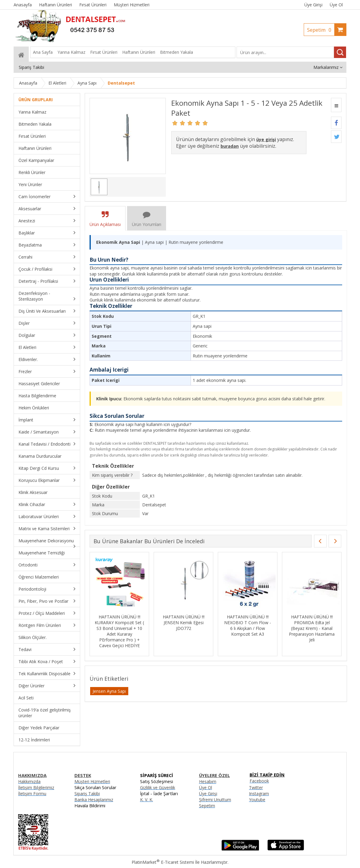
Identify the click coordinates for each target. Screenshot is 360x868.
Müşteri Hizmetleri (92, 781)
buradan (230, 146)
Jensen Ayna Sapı (109, 691)
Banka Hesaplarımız (94, 800)
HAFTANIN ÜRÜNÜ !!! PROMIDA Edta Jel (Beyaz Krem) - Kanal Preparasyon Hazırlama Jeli (312, 628)
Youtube (257, 800)
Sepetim (321, 30)
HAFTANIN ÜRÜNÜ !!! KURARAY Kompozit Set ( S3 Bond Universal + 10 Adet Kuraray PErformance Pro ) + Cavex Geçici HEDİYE (119, 631)
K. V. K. (147, 800)
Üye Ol (336, 5)
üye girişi (266, 139)
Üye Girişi (313, 5)
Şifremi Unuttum (215, 800)
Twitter (256, 787)
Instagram (259, 794)
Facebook (259, 781)
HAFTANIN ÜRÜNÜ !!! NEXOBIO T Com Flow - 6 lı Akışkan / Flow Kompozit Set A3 (248, 625)
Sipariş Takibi (87, 794)
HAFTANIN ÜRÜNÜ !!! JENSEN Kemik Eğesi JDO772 (184, 623)
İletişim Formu (32, 794)
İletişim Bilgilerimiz (36, 787)
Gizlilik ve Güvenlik (158, 787)
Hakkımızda (29, 781)
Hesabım (208, 781)
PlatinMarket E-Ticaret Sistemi (163, 862)
